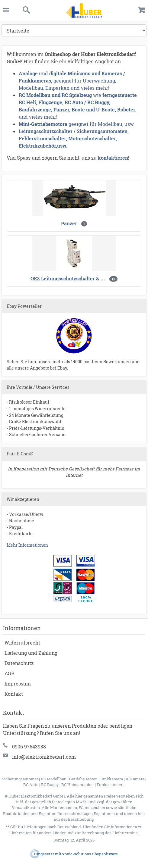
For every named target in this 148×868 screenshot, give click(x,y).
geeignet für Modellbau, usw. (102, 124)
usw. (62, 146)
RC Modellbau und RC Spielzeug (55, 95)
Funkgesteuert (110, 785)
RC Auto (31, 785)
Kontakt (14, 694)
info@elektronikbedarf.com (44, 757)
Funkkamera (111, 779)
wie (97, 95)
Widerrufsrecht (22, 643)
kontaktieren (113, 158)
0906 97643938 (29, 746)
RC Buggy (50, 785)
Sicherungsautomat (20, 779)
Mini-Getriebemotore (43, 124)
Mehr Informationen (27, 545)
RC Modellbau (54, 779)
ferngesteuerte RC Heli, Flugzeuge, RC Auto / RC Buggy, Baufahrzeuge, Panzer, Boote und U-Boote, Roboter (78, 102)
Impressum (18, 684)
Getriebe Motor (83, 779)
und (43, 73)
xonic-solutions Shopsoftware (90, 854)
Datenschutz (19, 663)
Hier (87, 827)
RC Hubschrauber (78, 785)
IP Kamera (135, 779)
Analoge (28, 73)
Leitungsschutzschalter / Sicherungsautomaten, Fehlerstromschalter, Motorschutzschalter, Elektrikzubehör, (74, 138)
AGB (10, 673)
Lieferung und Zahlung (31, 653)
